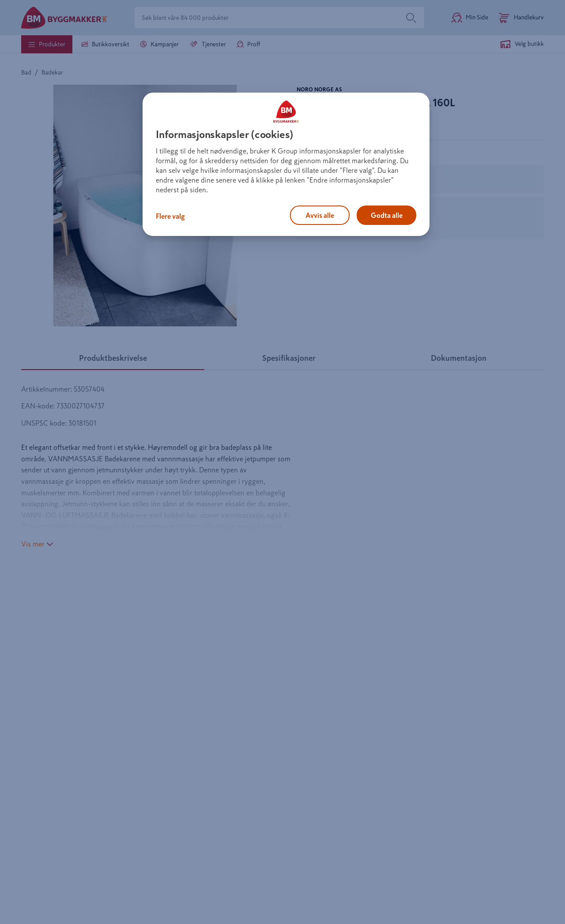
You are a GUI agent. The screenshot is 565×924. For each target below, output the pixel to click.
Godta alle (387, 215)
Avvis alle (320, 215)
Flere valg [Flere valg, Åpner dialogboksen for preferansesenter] (170, 216)
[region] (286, 165)
